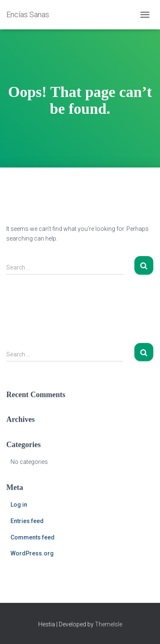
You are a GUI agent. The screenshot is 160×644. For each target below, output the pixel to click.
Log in (19, 505)
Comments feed (33, 537)
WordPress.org (32, 553)
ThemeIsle (109, 624)
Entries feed (27, 521)
